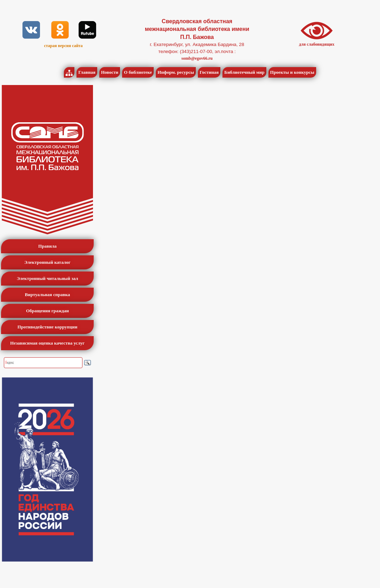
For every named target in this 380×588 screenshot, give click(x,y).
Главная (87, 72)
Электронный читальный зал (48, 278)
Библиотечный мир (244, 72)
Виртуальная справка (48, 295)
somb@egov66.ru (197, 58)
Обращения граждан (47, 311)
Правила (47, 246)
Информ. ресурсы (176, 72)
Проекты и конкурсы (292, 72)
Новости (110, 72)
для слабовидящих (317, 44)
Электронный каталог (47, 262)
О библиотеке (138, 72)
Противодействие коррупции (48, 327)
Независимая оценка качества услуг (47, 343)
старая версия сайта (63, 46)
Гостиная (209, 72)
